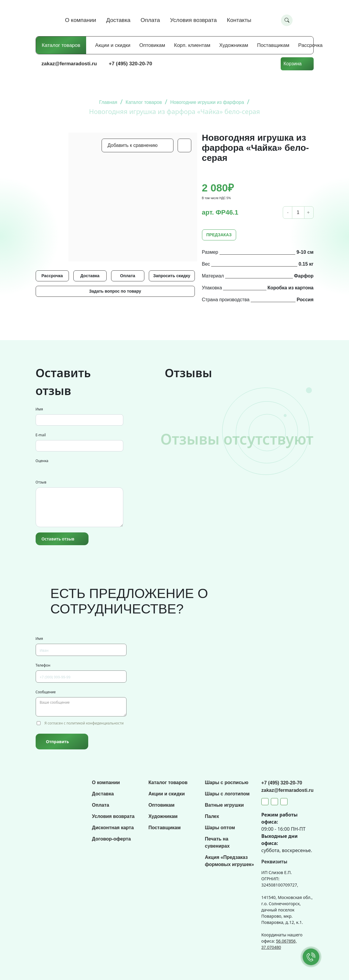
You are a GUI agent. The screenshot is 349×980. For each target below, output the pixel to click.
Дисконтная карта (113, 828)
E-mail (41, 435)
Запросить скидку (172, 276)
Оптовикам (152, 45)
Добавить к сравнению (132, 145)
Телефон (43, 665)
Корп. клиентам (192, 45)
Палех (212, 816)
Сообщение (46, 692)
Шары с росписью (227, 782)
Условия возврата (194, 20)
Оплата (150, 20)
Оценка (42, 461)
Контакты (239, 20)
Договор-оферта (112, 839)
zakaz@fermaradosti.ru (69, 64)
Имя (39, 409)
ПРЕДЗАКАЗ (219, 235)
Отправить (57, 742)
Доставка (119, 20)
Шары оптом (220, 828)
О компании (81, 20)
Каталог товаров (61, 45)
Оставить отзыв (58, 539)
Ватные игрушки (224, 805)
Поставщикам (273, 45)
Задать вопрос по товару (115, 291)
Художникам (234, 45)
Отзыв (41, 482)
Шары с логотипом (227, 794)
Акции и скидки (113, 45)
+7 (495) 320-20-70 (130, 64)
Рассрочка (310, 45)
